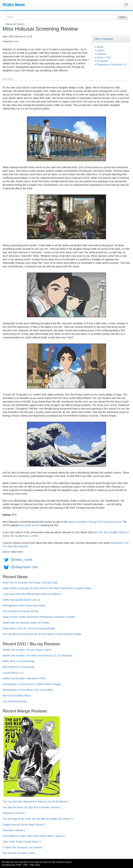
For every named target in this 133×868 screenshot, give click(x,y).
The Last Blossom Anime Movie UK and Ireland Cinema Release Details (42, 634)
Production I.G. (119, 64)
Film (109, 57)
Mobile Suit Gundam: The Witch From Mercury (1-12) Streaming (37, 656)
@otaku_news (22, 560)
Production (103, 61)
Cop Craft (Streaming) (15, 701)
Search (122, 17)
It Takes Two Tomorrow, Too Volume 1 (23, 847)
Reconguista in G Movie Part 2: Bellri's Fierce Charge (32, 684)
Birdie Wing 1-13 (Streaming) (19, 661)
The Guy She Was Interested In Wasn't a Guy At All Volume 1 (36, 802)
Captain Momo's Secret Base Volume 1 (24, 825)
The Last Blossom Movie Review (20, 611)
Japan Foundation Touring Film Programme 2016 (95, 522)
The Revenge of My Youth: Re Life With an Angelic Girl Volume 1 (38, 819)
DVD (100, 532)
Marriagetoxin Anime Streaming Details (24, 605)
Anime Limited (30, 536)
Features (102, 54)
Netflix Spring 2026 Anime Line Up (21, 600)
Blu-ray (108, 532)
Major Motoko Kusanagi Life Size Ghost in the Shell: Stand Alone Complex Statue (47, 588)
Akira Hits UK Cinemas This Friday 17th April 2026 (30, 583)
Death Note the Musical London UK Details (26, 623)
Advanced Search (15, 24)
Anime (100, 47)
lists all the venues (30, 525)
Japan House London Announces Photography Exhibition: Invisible (39, 617)
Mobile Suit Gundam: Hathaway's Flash (24, 678)
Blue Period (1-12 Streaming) (19, 667)
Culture (101, 50)
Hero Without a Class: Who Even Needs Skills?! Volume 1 (34, 836)
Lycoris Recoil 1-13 (13, 673)
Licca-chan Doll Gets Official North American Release (32, 594)
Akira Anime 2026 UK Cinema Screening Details (29, 628)
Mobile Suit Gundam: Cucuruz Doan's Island (27, 650)
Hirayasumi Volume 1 (14, 813)
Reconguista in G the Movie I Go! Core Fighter (28, 690)
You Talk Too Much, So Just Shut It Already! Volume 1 (32, 807)
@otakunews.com (24, 567)
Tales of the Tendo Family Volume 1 (22, 842)
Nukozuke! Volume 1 (14, 830)
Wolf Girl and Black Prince (17, 696)
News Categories (104, 39)
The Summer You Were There (19, 853)
